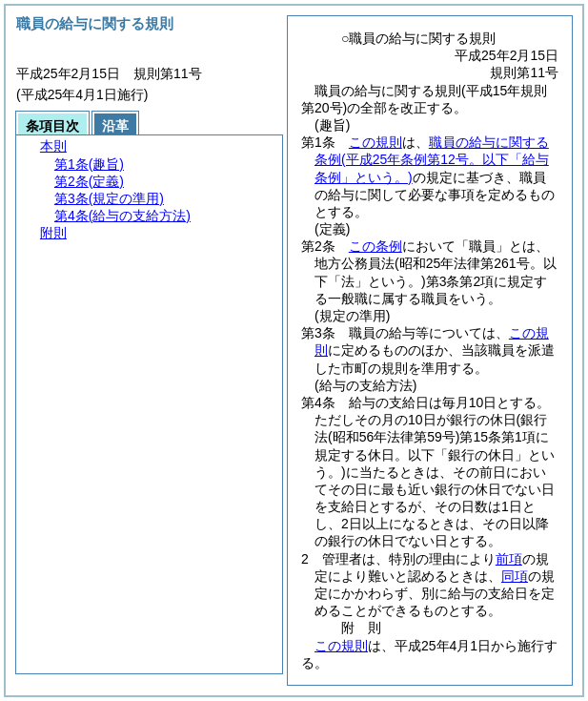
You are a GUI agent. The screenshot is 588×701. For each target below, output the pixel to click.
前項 (509, 559)
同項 (515, 576)
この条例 (375, 246)
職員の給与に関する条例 (432, 159)
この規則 (375, 142)
